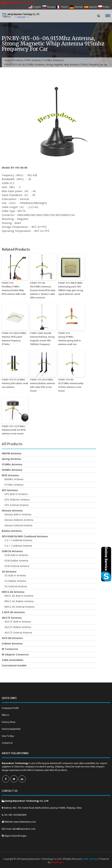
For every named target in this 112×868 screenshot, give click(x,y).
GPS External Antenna (16, 505)
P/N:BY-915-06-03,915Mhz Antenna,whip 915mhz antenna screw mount (71, 385)
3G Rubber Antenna (15, 581)
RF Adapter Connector (15, 655)
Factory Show (9, 722)
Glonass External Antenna (18, 525)
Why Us (5, 715)
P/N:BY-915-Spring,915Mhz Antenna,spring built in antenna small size (69, 339)
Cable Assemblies (13, 660)
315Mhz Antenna (12, 464)
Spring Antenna (11, 459)
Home (8, 60)
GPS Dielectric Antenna (17, 500)
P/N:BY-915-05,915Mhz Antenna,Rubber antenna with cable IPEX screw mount (42, 385)
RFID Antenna (33, 60)
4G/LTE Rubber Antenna (18, 627)
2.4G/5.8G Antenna (13, 612)
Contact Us (7, 743)
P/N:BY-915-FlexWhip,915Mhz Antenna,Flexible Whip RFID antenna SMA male (14, 288)
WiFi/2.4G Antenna (13, 592)
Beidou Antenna (12, 531)
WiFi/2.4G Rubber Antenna (19, 601)
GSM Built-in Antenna (16, 555)
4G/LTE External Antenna (18, 633)
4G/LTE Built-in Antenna (18, 622)
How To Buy (8, 736)
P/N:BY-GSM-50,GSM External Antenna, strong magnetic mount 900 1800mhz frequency (42, 339)
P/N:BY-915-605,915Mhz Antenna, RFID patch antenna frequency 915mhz (14, 339)
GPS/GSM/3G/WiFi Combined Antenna (25, 536)
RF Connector (10, 649)
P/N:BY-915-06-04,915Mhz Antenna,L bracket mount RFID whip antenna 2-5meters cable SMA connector (43, 290)
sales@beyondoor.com (18, 3)
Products (18, 60)
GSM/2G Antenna (12, 551)
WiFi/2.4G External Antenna (19, 607)
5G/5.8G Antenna (12, 638)
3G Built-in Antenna (15, 575)
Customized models (14, 666)
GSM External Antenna (17, 566)
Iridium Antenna (12, 644)
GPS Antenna (10, 490)
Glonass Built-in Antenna (18, 514)
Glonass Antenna (12, 511)
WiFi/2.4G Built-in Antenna (19, 596)
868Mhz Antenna (14, 479)
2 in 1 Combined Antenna (18, 540)
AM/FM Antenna (11, 453)
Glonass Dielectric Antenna (19, 520)
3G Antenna (9, 572)
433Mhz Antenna (12, 470)
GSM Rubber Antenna (16, 561)
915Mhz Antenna (53, 60)
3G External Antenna (16, 586)
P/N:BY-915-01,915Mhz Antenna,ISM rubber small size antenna (15, 383)
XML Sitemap (91, 859)
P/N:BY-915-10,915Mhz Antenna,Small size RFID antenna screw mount (14, 430)
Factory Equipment (11, 729)
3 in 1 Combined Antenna (18, 546)
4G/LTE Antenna (12, 618)
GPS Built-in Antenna (16, 494)
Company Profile (10, 708)
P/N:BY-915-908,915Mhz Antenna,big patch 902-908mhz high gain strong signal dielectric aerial (71, 288)
